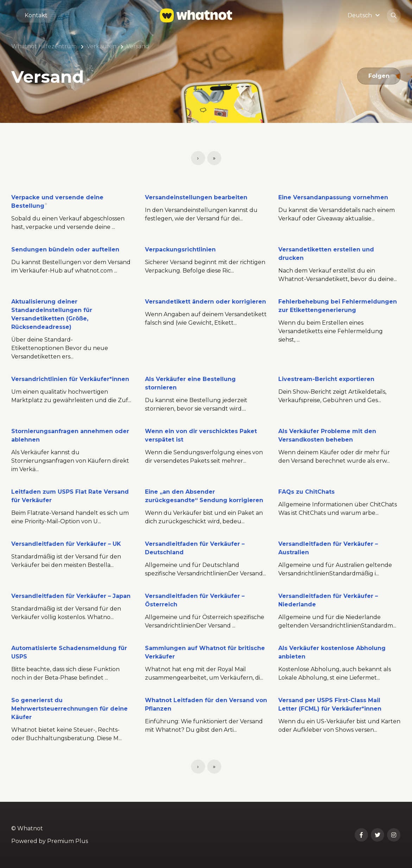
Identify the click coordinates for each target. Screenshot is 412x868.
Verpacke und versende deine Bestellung (57, 202)
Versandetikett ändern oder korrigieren (205, 302)
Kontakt (36, 15)
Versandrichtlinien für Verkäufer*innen (70, 379)
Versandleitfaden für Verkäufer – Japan (71, 596)
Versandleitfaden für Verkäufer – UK (66, 544)
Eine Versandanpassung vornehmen (333, 197)
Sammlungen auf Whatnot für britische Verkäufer (205, 652)
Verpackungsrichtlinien (180, 249)
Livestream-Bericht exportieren (326, 379)
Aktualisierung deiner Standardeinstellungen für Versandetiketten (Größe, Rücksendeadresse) (52, 314)
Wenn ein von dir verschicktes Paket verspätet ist (201, 435)
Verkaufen (102, 46)
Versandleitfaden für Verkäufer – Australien (328, 548)
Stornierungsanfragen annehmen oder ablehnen (70, 435)
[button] (365, 15)
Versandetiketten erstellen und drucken (326, 254)
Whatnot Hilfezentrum (44, 46)
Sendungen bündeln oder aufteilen (65, 249)
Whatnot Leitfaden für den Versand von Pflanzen (206, 704)
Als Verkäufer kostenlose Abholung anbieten (332, 652)
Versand (138, 46)
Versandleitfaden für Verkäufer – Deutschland (195, 548)
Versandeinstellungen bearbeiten (196, 197)
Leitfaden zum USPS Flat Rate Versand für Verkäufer (70, 496)
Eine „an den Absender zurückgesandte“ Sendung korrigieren (204, 496)
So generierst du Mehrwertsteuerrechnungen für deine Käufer (69, 709)
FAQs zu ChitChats (306, 492)
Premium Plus (68, 841)
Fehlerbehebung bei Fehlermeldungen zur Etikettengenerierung (338, 306)
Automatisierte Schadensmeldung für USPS (69, 652)
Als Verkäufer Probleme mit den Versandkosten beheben (327, 435)
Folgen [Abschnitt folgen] (379, 76)
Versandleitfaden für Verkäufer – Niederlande (328, 600)
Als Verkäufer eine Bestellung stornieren (190, 383)
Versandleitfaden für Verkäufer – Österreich (195, 600)
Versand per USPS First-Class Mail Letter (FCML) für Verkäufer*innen (330, 704)
